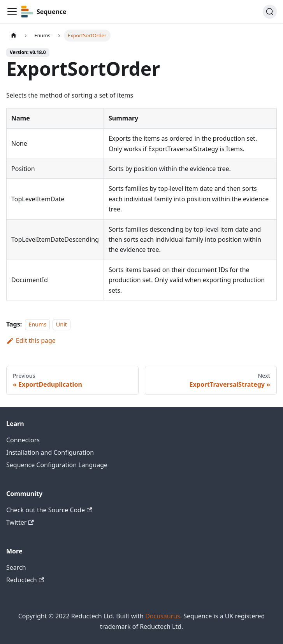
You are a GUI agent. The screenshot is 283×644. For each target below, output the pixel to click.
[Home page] (14, 36)
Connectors (23, 440)
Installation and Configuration (50, 452)
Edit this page (31, 340)
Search (16, 567)
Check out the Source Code (49, 510)
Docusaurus (163, 616)
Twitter (20, 522)
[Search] (270, 12)
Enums (37, 324)
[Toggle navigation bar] (12, 12)
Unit (62, 324)
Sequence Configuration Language (57, 465)
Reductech (25, 580)
